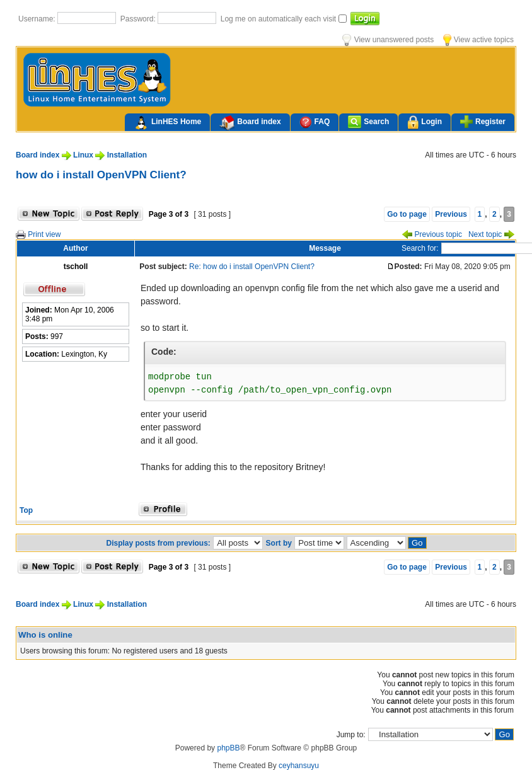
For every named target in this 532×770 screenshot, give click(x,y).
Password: (139, 19)
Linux (83, 155)
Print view (38, 234)
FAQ (315, 122)
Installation (127, 155)
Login (425, 123)
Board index (250, 123)
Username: (38, 19)
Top (26, 510)
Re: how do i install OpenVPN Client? (252, 267)
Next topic (491, 234)
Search (368, 122)
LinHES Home (167, 123)
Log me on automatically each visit (280, 19)
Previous (451, 214)
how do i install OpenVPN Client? (101, 175)
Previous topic (432, 234)
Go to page (407, 214)
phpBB (228, 748)
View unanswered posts (388, 40)
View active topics (478, 40)
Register (483, 122)
